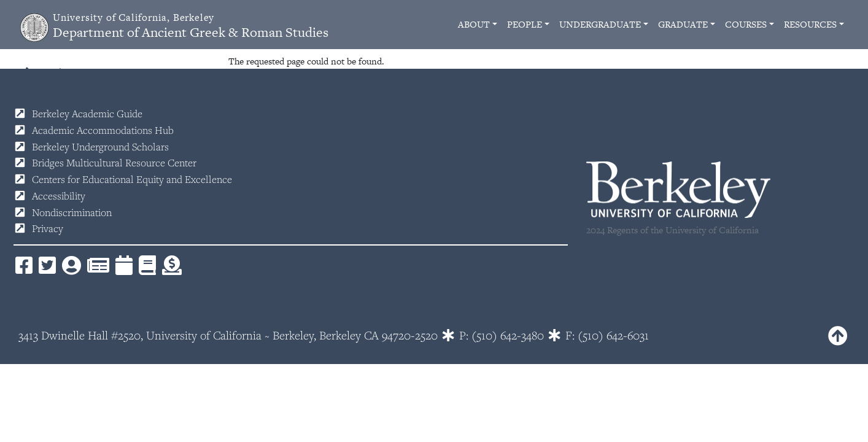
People (525, 24)
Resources (810, 24)
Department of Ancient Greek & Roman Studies (191, 26)
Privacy (48, 228)
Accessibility (59, 196)
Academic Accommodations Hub (103, 130)
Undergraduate (600, 24)
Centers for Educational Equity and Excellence (132, 179)
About (474, 24)
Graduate (683, 24)
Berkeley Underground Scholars (100, 147)
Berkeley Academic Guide (87, 114)
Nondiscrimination (72, 212)
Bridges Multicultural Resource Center (114, 163)
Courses (746, 24)
